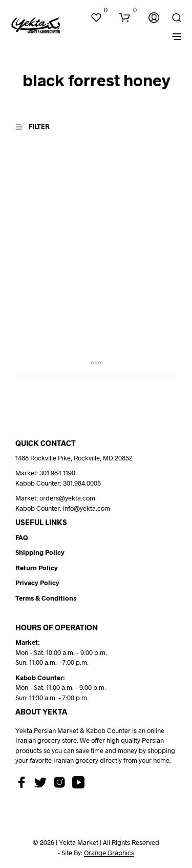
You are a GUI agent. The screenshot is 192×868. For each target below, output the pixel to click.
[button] (99, 10)
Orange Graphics (109, 853)
